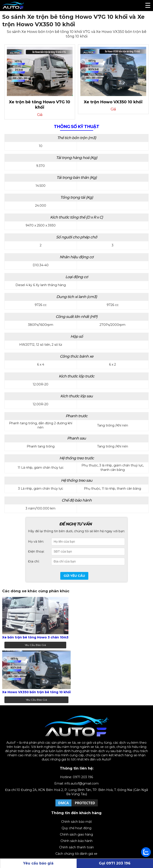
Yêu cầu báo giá (35, 645)
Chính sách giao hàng (76, 834)
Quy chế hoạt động (76, 828)
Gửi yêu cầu (74, 576)
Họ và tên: (36, 542)
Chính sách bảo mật (76, 822)
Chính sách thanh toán (76, 847)
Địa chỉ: (34, 561)
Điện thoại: (36, 551)
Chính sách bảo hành (76, 841)
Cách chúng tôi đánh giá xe (76, 854)
